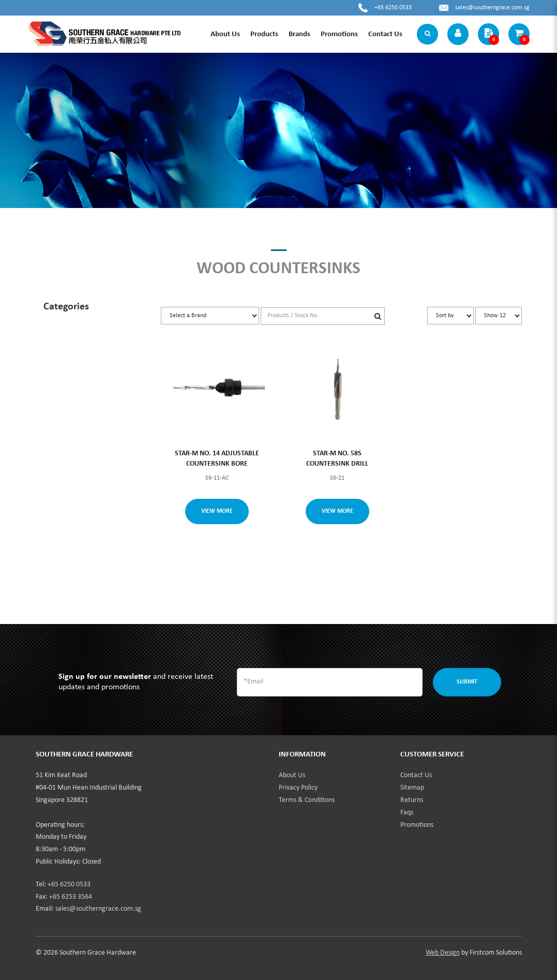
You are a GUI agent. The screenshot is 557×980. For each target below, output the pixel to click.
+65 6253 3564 (71, 897)
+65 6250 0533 (393, 8)
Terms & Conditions (307, 800)
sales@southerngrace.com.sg (492, 8)
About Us (292, 775)
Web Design (443, 953)
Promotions (417, 825)
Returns (412, 800)
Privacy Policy (298, 788)
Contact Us (416, 775)
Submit (467, 682)
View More (217, 511)
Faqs (407, 813)
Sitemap (412, 788)
